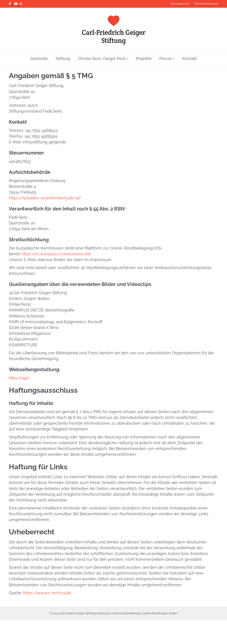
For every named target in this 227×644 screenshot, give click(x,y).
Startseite (39, 58)
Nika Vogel (19, 379)
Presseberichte (180, 4)
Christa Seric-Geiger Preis (102, 58)
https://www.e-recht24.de (47, 594)
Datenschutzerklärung (126, 614)
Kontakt (190, 58)
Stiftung (63, 58)
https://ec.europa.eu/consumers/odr (56, 255)
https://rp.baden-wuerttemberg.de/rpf (45, 199)
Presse (166, 58)
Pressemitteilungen (206, 4)
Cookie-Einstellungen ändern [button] (160, 614)
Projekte (144, 58)
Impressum (104, 614)
